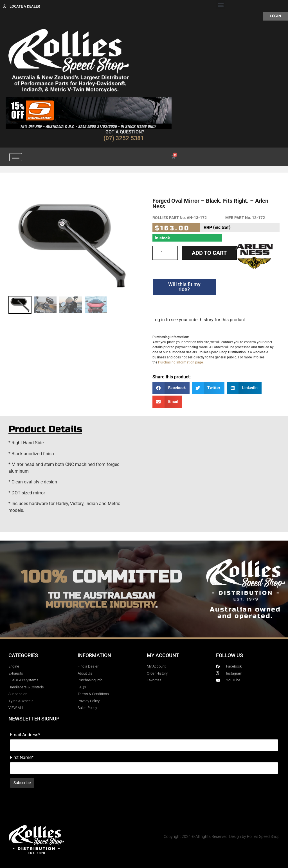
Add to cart (209, 253)
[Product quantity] (165, 253)
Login (275, 16)
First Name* (22, 758)
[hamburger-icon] (16, 157)
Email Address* (25, 735)
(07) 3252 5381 (124, 138)
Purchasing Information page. (181, 362)
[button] (221, 5)
